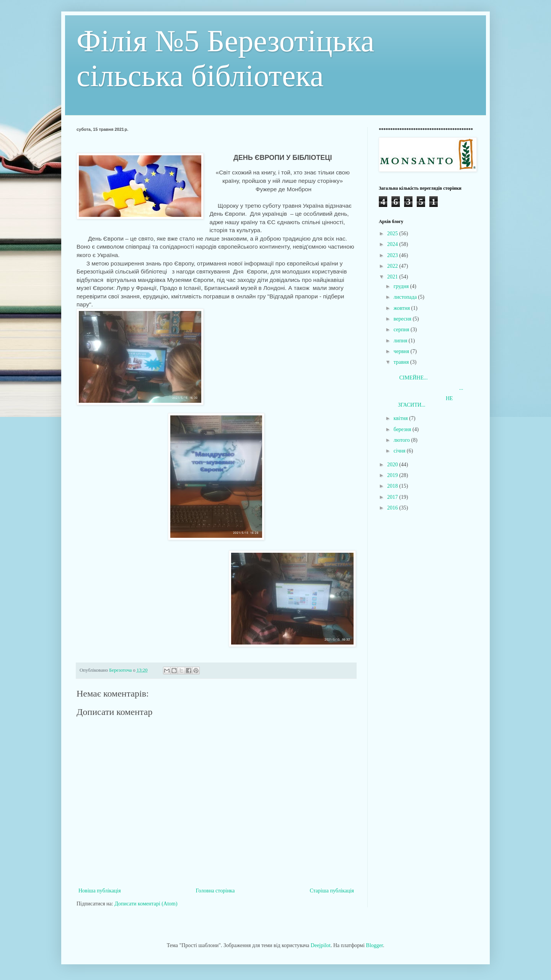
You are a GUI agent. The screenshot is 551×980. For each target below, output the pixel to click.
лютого (402, 440)
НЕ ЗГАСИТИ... (423, 402)
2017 (393, 497)
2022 (393, 266)
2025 (393, 234)
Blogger (374, 945)
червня (402, 351)
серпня (402, 330)
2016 (393, 508)
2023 (393, 255)
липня (401, 341)
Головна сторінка (215, 891)
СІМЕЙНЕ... (420, 374)
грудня (402, 286)
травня (402, 362)
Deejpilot (321, 945)
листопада (406, 297)
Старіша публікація (332, 891)
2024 (393, 244)
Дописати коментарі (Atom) (146, 904)
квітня (401, 418)
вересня (403, 319)
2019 (393, 475)
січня (400, 451)
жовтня (402, 308)
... (428, 388)
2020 (393, 465)
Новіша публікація (100, 891)
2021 (393, 277)
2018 (393, 486)
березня (403, 429)
